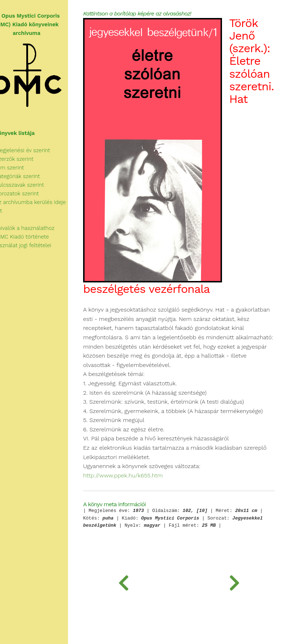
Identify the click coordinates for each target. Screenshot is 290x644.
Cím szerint (19, 168)
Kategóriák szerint (27, 176)
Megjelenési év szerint (33, 150)
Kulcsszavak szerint (29, 185)
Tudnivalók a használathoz (35, 228)
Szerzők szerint (24, 159)
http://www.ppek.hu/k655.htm (140, 520)
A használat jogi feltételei (33, 245)
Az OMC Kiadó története (32, 237)
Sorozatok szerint (27, 194)
